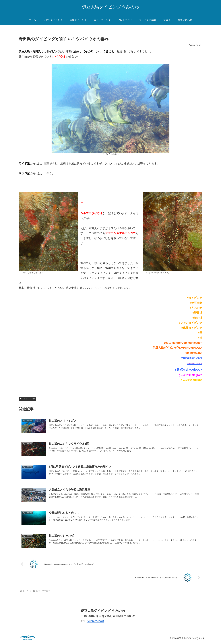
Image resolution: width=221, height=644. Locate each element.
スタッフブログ (27, 399)
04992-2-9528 (95, 622)
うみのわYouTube (191, 380)
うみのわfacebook (188, 369)
